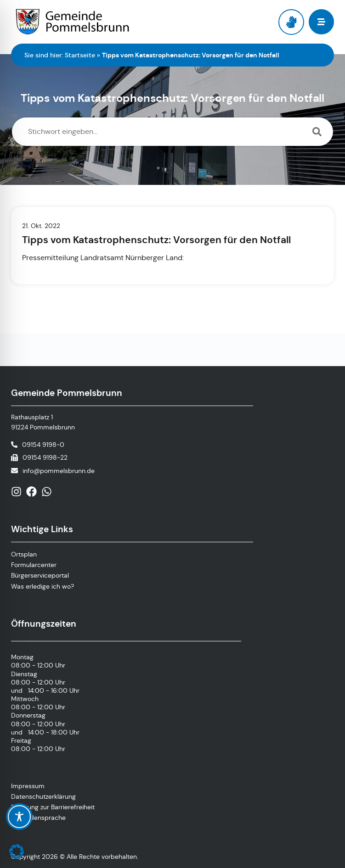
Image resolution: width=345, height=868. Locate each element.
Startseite (80, 55)
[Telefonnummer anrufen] (38, 445)
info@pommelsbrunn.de (59, 471)
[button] (17, 851)
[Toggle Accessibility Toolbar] (19, 817)
